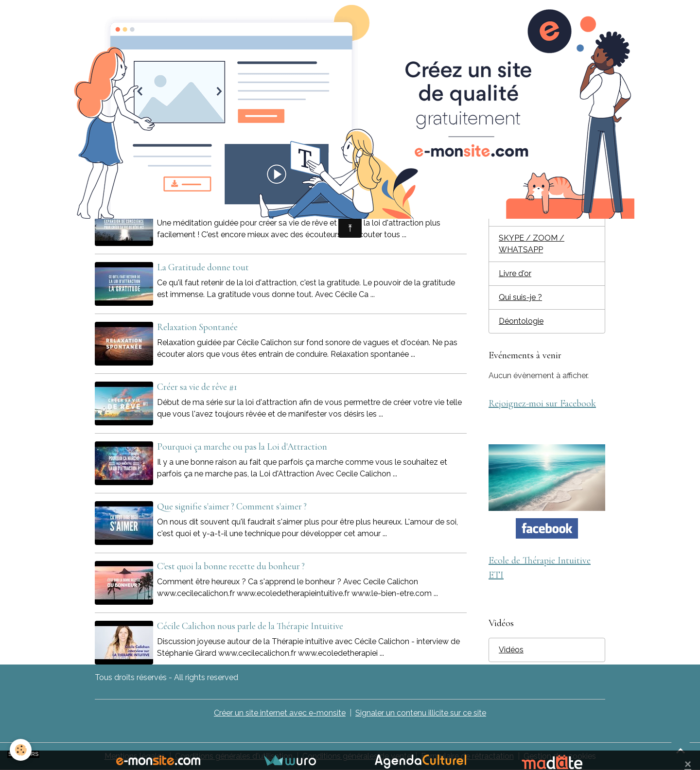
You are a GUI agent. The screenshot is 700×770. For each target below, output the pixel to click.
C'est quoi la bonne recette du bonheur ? (231, 566)
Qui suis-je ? (520, 297)
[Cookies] (21, 750)
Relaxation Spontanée (197, 327)
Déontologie (521, 321)
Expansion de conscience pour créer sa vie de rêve (247, 208)
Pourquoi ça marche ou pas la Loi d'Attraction (242, 447)
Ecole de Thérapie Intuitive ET (546, 173)
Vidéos (511, 650)
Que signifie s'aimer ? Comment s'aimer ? (232, 507)
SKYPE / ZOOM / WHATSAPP (532, 244)
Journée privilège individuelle (529, 208)
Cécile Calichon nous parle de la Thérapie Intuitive (250, 626)
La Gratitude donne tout (203, 267)
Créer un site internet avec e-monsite (280, 713)
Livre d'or (515, 273)
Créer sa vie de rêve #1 (197, 387)
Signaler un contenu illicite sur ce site (421, 713)
